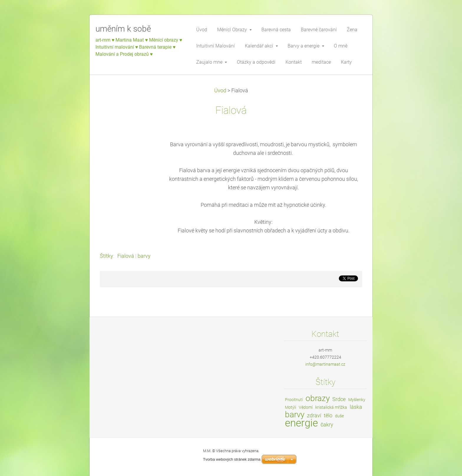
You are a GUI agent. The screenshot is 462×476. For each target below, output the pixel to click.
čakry (327, 425)
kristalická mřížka (331, 407)
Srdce (339, 399)
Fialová (126, 256)
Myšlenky (357, 400)
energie (301, 423)
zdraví (314, 415)
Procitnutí (294, 400)
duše (339, 416)
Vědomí (306, 407)
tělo (328, 415)
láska (356, 407)
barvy (144, 256)
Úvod (220, 91)
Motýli (291, 407)
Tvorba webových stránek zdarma (232, 459)
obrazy (318, 398)
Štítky (107, 256)
